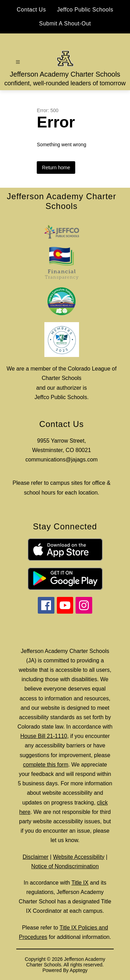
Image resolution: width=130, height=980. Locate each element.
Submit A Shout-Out (65, 24)
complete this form (46, 765)
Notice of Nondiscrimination (65, 866)
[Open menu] (18, 62)
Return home (56, 168)
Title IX (80, 883)
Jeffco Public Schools (85, 10)
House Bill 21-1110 (44, 736)
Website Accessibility (79, 857)
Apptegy (79, 970)
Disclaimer (36, 857)
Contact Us (31, 10)
